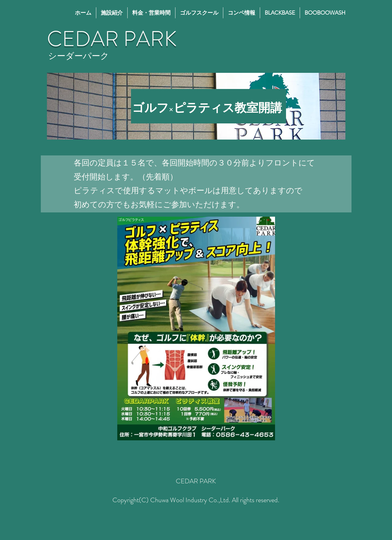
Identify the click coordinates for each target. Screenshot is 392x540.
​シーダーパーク (79, 56)
